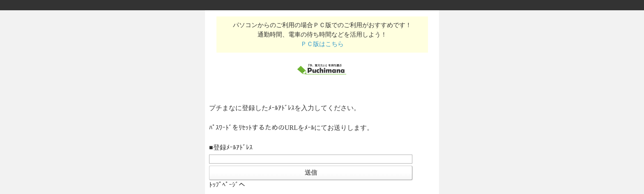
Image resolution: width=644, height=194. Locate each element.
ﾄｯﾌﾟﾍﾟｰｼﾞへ (227, 185)
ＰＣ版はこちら (322, 44)
